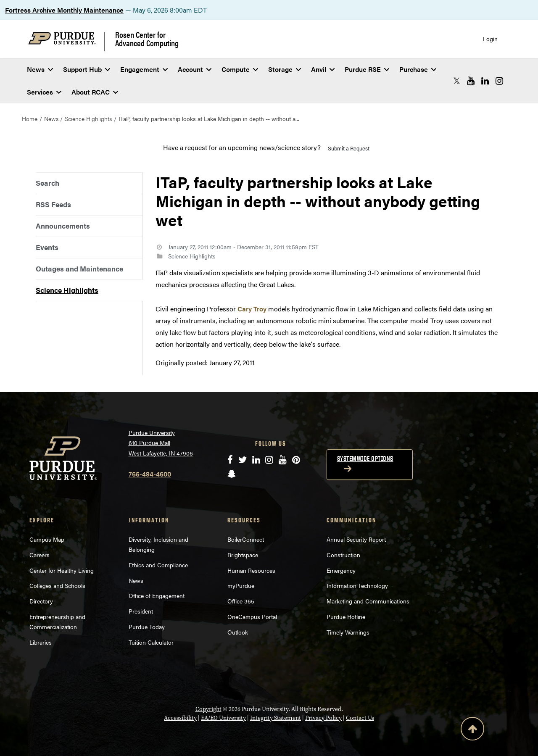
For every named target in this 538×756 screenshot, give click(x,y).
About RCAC (95, 92)
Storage (285, 69)
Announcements (63, 226)
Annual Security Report (356, 539)
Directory (41, 601)
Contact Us (360, 718)
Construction (343, 555)
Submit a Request (349, 148)
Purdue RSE (367, 69)
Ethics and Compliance (158, 565)
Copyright (208, 709)
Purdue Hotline (346, 616)
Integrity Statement (276, 718)
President (141, 611)
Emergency (341, 570)
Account (195, 69)
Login (490, 39)
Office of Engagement (157, 595)
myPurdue (241, 585)
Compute (240, 69)
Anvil (323, 69)
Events (47, 247)
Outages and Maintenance (79, 269)
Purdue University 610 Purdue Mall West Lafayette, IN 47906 (161, 443)
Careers (40, 555)
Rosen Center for (147, 39)
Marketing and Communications (368, 601)
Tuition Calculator (151, 642)
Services (44, 92)
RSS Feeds (53, 204)
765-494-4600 (150, 474)
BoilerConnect (246, 539)
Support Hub (87, 69)
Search (47, 183)
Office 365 (241, 601)
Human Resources (251, 570)
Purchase (418, 69)
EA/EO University (223, 718)
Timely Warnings (348, 632)
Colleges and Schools (57, 585)
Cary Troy (252, 309)
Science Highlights (88, 119)
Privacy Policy (323, 718)
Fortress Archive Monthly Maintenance (64, 10)
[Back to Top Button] (472, 730)
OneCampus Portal (252, 616)
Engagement (144, 69)
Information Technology (357, 585)
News (40, 69)
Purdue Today (147, 627)
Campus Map (47, 539)
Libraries (41, 642)
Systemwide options (365, 458)
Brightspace (243, 555)
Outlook (238, 632)
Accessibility (180, 718)
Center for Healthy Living (62, 570)
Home (30, 119)
